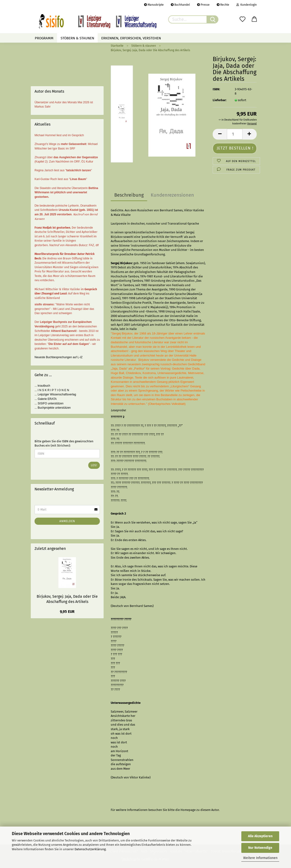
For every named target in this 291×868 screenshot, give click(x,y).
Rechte (223, 5)
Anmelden (67, 521)
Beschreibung (129, 195)
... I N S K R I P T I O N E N (52, 390)
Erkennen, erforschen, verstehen (131, 38)
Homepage (188, 810)
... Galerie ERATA (46, 399)
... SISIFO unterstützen (49, 403)
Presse (203, 5)
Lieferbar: (220, 100)
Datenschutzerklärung (90, 849)
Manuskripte (154, 5)
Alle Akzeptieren (260, 836)
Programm (44, 38)
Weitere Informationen (260, 858)
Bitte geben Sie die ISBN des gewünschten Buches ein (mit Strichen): (64, 443)
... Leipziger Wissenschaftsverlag (55, 394)
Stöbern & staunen (77, 38)
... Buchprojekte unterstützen (53, 408)
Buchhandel (180, 5)
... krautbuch (42, 386)
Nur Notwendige (260, 848)
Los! (94, 465)
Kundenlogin (247, 5)
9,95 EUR (67, 612)
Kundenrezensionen (172, 195)
